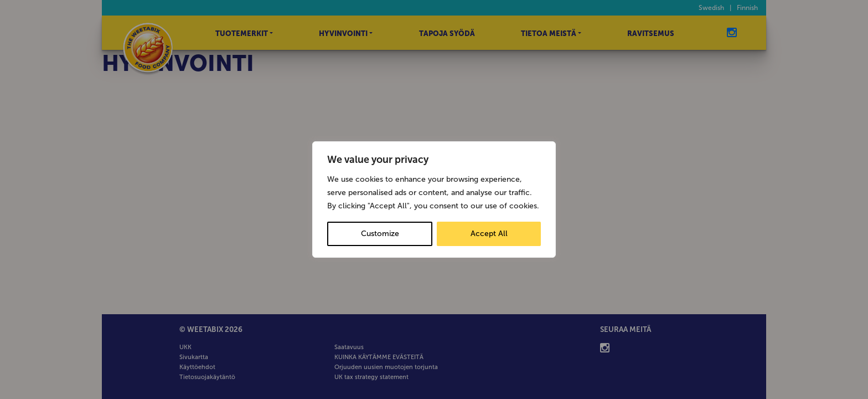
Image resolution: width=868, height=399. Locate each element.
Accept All (489, 234)
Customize (380, 234)
